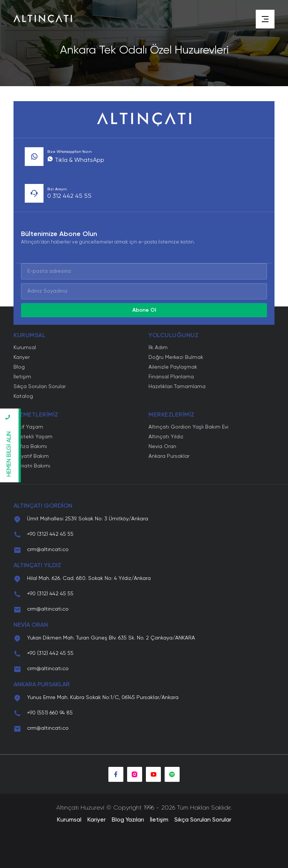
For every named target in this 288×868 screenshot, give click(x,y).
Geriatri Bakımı (32, 466)
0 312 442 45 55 (69, 196)
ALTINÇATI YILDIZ (37, 566)
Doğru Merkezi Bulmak (176, 357)
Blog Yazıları (128, 820)
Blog (19, 367)
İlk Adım (158, 348)
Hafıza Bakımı (30, 447)
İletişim (22, 377)
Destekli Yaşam (33, 437)
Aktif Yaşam (28, 427)
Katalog (23, 396)
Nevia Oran (162, 447)
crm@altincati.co (48, 550)
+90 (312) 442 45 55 (50, 534)
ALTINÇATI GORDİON (43, 506)
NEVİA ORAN (31, 625)
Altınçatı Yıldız (166, 437)
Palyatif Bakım (31, 456)
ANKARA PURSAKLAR (42, 685)
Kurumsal (25, 348)
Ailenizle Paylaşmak (173, 367)
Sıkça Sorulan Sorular (40, 387)
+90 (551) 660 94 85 (50, 713)
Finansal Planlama (171, 377)
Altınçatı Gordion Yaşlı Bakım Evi (188, 427)
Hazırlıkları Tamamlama (177, 387)
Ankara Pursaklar (169, 456)
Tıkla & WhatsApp (76, 160)
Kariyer (22, 357)
